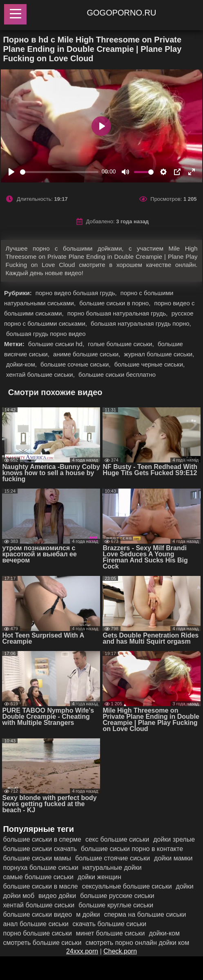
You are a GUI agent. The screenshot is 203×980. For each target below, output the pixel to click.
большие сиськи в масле (40, 886)
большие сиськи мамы (37, 858)
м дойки (88, 914)
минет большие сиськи (110, 933)
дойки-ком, (22, 364)
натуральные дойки (112, 868)
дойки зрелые (174, 839)
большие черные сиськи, (149, 364)
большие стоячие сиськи (113, 858)
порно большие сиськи (37, 933)
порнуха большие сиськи (40, 868)
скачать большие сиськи (110, 924)
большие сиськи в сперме (42, 839)
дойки (185, 886)
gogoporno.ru (122, 13)
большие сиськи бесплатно (117, 374)
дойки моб (19, 896)
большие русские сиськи (117, 896)
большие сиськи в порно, (116, 303)
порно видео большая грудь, (77, 293)
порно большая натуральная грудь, (118, 313)
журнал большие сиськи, (159, 354)
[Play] (11, 172)
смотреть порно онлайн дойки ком (137, 943)
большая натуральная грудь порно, (141, 323)
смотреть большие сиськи (42, 943)
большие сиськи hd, (57, 344)
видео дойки (57, 896)
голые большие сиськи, (122, 344)
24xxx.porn (82, 951)
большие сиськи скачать (40, 849)
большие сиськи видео (37, 914)
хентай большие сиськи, (41, 374)
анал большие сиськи (36, 924)
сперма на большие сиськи (145, 914)
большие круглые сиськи (116, 905)
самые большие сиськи (38, 877)
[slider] (59, 172)
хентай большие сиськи (39, 905)
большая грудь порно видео (46, 334)
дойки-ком (164, 933)
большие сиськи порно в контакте (132, 849)
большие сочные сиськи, (76, 364)
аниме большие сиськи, (87, 354)
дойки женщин (99, 877)
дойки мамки (173, 858)
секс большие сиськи (117, 839)
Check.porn (120, 951)
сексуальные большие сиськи (127, 886)
